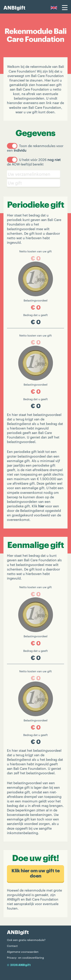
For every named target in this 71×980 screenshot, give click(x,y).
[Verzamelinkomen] (35, 174)
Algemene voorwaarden (23, 952)
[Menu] (65, 8)
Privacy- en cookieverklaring (25, 958)
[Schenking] (35, 183)
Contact (12, 946)
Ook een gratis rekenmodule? (26, 940)
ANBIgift (14, 8)
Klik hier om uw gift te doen (36, 873)
